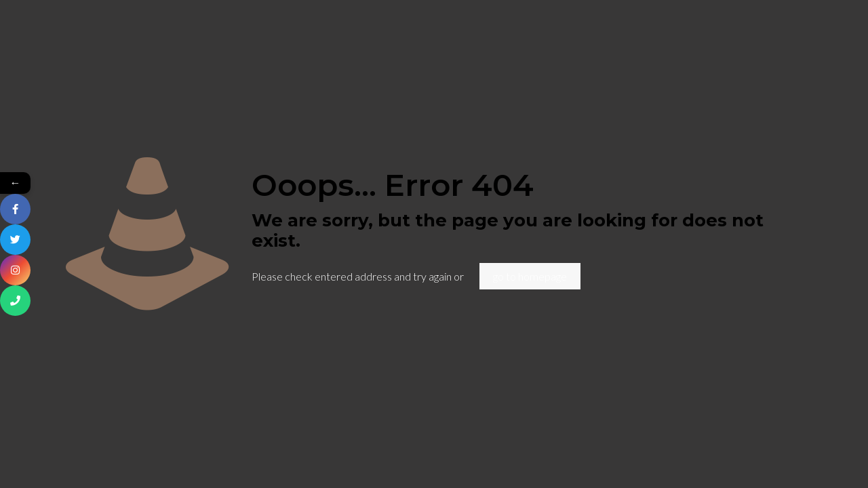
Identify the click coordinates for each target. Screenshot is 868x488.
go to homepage (530, 276)
